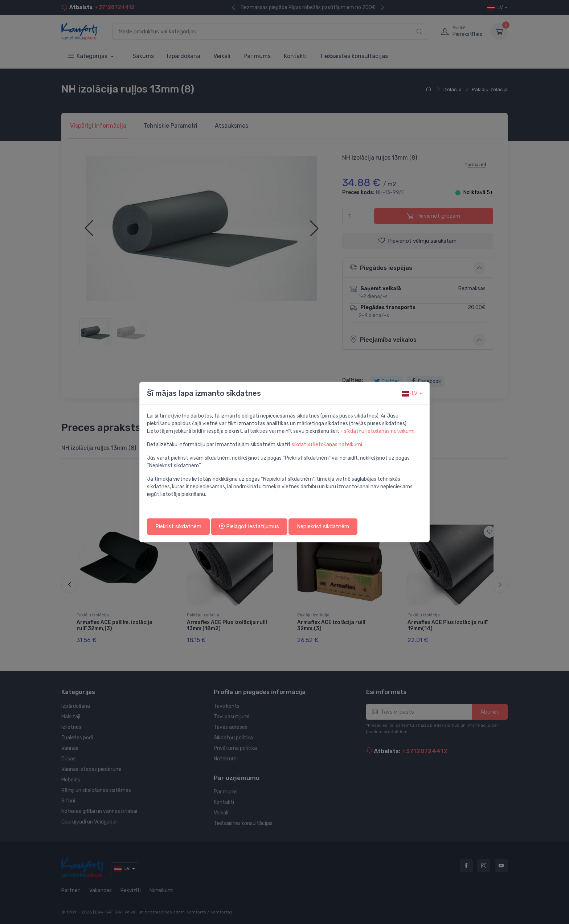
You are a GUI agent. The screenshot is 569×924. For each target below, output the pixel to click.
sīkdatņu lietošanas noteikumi (379, 431)
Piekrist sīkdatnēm (178, 526)
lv (410, 393)
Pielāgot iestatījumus (249, 526)
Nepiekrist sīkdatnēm (323, 526)
